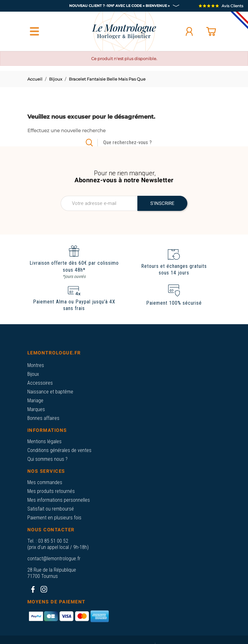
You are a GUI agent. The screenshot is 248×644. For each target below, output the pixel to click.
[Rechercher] (135, 143)
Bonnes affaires (43, 418)
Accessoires (40, 383)
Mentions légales (44, 441)
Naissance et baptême (50, 392)
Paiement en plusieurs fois (54, 518)
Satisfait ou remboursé (51, 509)
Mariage (35, 401)
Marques (36, 409)
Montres (36, 365)
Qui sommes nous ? (47, 459)
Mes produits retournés (51, 491)
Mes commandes (45, 482)
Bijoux (33, 374)
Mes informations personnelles (59, 500)
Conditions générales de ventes (59, 450)
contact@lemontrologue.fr (54, 559)
